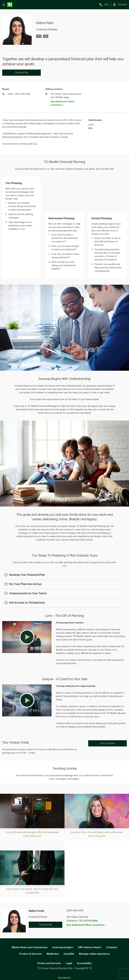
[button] (25, 540)
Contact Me (21, 73)
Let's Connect (107, 708)
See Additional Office (62, 103)
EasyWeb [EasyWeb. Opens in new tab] (69, 919)
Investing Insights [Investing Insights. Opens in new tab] (63, 912)
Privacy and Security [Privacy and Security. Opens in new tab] (49, 928)
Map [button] (95, 886)
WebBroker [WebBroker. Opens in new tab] (53, 919)
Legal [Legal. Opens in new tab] (69, 928)
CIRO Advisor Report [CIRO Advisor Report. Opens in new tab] (90, 912)
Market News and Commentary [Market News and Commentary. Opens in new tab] (30, 912)
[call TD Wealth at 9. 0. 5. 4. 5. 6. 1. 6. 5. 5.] (105, 5)
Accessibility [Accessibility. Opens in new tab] (84, 928)
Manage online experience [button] (94, 919)
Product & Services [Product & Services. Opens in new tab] (30, 919)
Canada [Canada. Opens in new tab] (64, 948)
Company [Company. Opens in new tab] (112, 912)
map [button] (66, 97)
